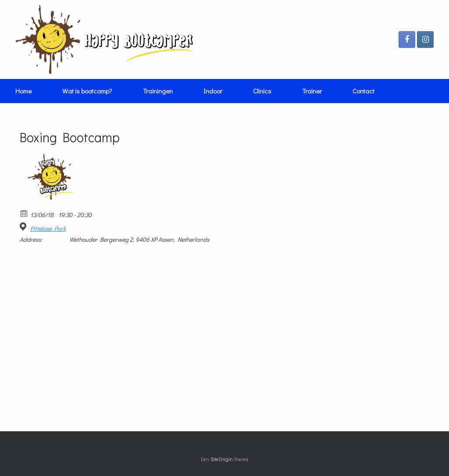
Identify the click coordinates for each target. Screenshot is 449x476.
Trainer (312, 91)
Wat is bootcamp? (87, 91)
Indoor (213, 91)
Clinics (262, 91)
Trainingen (158, 91)
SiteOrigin (222, 459)
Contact (363, 91)
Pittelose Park (48, 229)
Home (23, 91)
